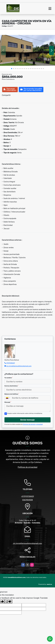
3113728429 (11, 363)
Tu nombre (9, 378)
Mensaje (8, 402)
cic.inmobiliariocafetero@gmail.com (19, 366)
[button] (12, 69)
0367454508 (27, 500)
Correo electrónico (11, 386)
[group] (27, 50)
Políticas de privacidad (28, 467)
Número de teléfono (12, 394)
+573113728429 (27, 496)
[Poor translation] (9, 601)
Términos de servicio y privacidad (33, 424)
